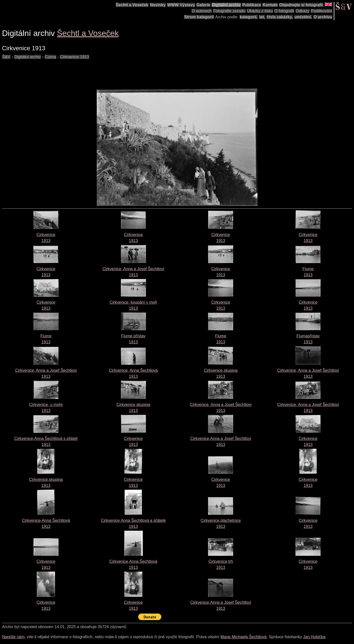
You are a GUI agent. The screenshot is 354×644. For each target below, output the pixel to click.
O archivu (323, 17)
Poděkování (321, 11)
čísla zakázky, (280, 17)
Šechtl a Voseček (132, 5)
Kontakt (270, 5)
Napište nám (13, 637)
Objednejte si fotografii (301, 5)
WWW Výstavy (181, 5)
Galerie (203, 5)
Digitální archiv (226, 5)
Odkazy (302, 11)
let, (262, 17)
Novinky (158, 5)
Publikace (252, 5)
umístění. (303, 17)
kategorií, (249, 17)
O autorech (202, 11)
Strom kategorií (199, 17)
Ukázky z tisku (260, 11)
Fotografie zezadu (229, 11)
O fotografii (284, 11)
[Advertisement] (93, 71)
